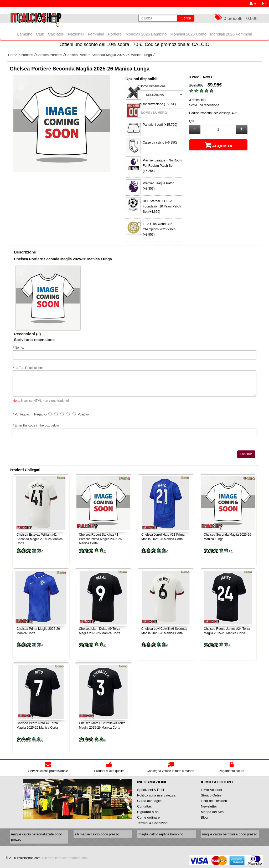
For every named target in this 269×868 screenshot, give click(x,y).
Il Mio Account (212, 790)
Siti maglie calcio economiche (64, 858)
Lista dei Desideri (214, 801)
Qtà (192, 121)
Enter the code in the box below (37, 425)
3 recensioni (198, 100)
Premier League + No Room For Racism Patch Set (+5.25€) (162, 166)
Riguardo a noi (148, 812)
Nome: (19, 348)
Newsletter (209, 806)
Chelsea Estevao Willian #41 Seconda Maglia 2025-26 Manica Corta (40, 539)
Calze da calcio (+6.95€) (160, 143)
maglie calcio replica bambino (161, 834)
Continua (246, 454)
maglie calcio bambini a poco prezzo (230, 834)
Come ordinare (148, 817)
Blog (204, 817)
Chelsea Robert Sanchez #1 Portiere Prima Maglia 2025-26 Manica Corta (100, 539)
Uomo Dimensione (152, 86)
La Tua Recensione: (29, 368)
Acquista (218, 145)
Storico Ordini (211, 795)
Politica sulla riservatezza (156, 795)
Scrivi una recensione (204, 105)
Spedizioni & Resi (151, 790)
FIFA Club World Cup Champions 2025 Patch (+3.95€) (159, 229)
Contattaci (145, 806)
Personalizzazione (150, 104)
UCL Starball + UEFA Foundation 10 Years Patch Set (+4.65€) (162, 206)
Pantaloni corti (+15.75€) (160, 125)
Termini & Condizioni (153, 823)
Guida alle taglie (149, 801)
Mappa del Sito (212, 812)
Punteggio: (22, 414)
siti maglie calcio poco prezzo (97, 834)
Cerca (186, 18)
